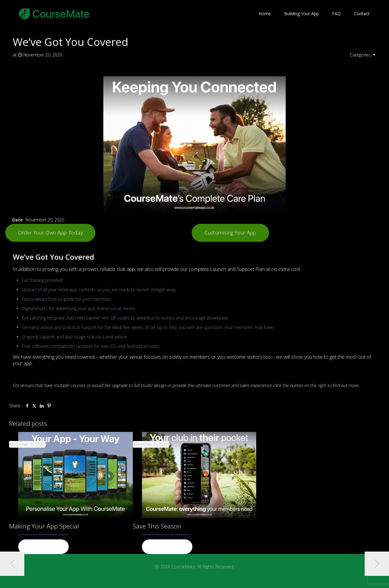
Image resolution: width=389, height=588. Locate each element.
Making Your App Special (44, 526)
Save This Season (157, 526)
